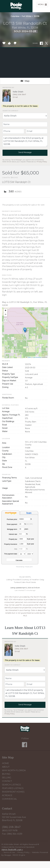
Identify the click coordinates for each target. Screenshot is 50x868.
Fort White (26, 16)
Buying (6, 774)
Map (25, 81)
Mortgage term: (12, 529)
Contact (7, 781)
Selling (7, 778)
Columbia (15, 16)
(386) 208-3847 (19, 94)
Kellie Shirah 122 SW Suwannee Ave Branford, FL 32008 (14, 817)
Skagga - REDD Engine (15, 855)
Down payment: (12, 524)
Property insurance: (11, 544)
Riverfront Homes (13, 792)
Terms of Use (9, 852)
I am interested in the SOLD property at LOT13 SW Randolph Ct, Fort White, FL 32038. (25, 141)
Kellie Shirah (18, 92)
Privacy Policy (42, 162)
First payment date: (11, 554)
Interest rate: (13, 534)
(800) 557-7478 (10, 830)
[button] (25, 330)
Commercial (10, 799)
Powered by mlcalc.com (24, 567)
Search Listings (11, 785)
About (6, 767)
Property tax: (13, 539)
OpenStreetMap (37, 357)
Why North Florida (14, 770)
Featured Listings (13, 788)
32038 (37, 16)
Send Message (25, 152)
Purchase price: (12, 519)
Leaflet (28, 357)
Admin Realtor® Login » (12, 850)
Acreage (7, 795)
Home (5, 763)
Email (15, 97)
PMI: (16, 549)
